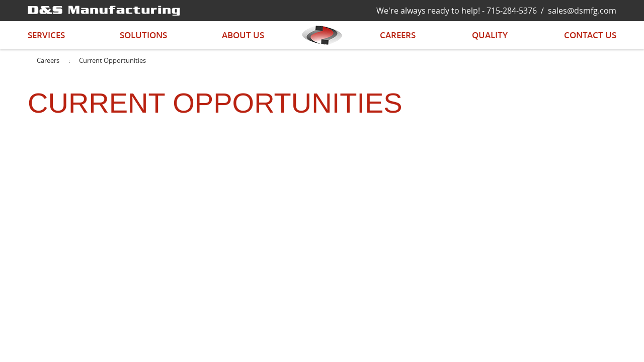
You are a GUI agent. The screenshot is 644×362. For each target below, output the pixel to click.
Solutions (143, 35)
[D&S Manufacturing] (104, 10)
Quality (490, 35)
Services (46, 35)
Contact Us (590, 35)
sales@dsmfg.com (582, 11)
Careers (398, 35)
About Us (243, 35)
